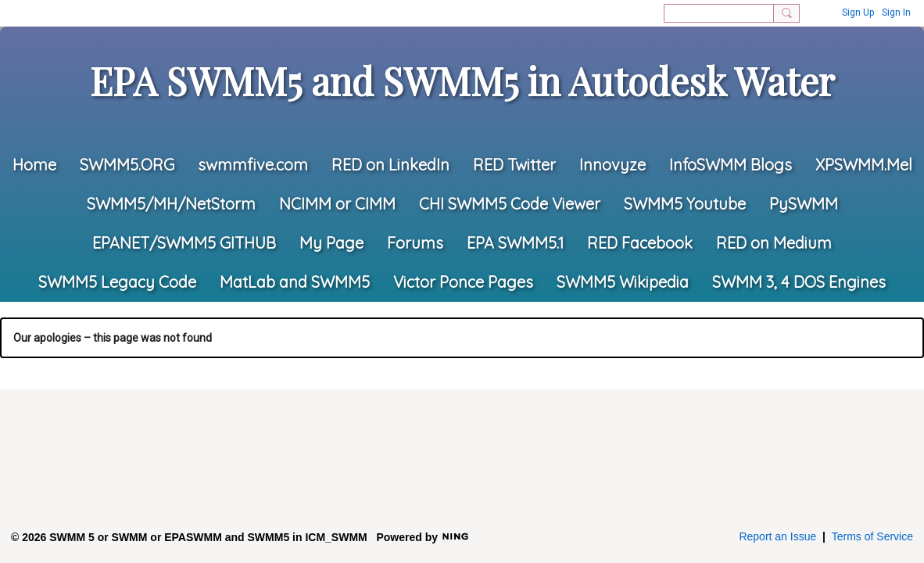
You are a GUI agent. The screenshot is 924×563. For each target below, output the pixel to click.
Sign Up (858, 13)
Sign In (896, 13)
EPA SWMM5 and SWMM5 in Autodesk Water (462, 81)
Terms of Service (872, 536)
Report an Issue (777, 536)
